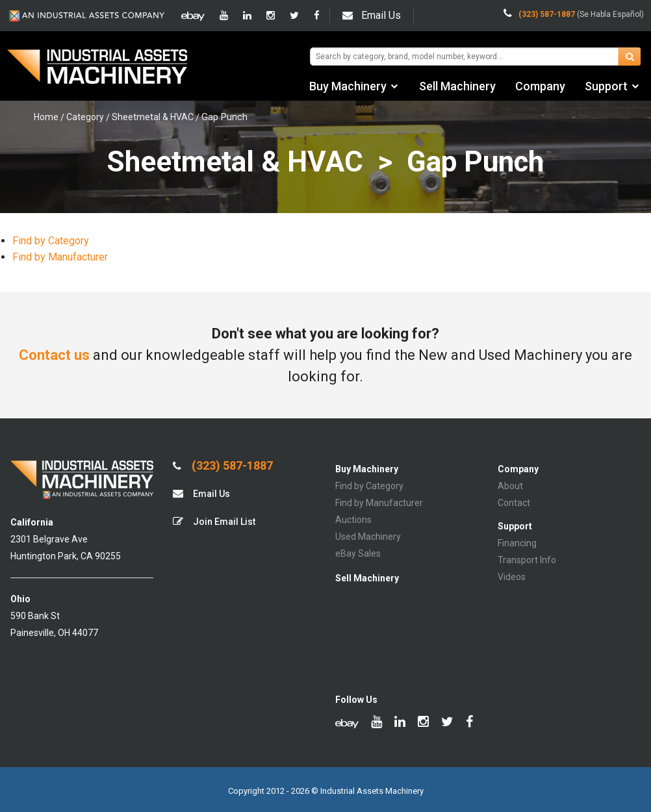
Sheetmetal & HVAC (153, 117)
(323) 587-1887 (223, 466)
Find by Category (51, 241)
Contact (514, 503)
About (510, 486)
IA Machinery (97, 68)
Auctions (353, 520)
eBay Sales (358, 553)
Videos (512, 577)
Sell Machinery (457, 86)
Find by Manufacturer (60, 257)
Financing (517, 543)
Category (85, 117)
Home (46, 117)
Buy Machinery (348, 86)
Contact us (54, 355)
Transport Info (527, 560)
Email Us (372, 15)
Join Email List (214, 521)
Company (540, 86)
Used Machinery (368, 537)
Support (606, 86)
